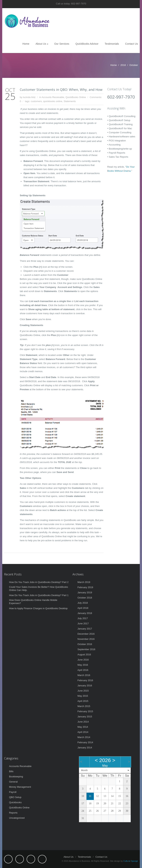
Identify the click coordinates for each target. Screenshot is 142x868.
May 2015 (83, 696)
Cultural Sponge (131, 861)
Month (84, 770)
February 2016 (85, 680)
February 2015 (85, 711)
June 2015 (83, 691)
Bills (11, 771)
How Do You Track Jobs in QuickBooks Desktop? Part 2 (39, 582)
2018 (123, 65)
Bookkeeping (16, 777)
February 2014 (85, 742)
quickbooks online (53, 101)
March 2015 (84, 706)
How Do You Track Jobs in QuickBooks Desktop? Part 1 (39, 595)
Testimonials (112, 44)
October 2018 (85, 598)
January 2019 (85, 592)
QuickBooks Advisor (87, 44)
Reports (13, 813)
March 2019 (84, 582)
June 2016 (83, 660)
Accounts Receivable (53, 97)
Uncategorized (17, 818)
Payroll (13, 792)
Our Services (62, 44)
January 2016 (85, 686)
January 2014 (85, 748)
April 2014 (83, 732)
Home (26, 44)
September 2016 (86, 649)
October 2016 (85, 644)
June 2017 (83, 623)
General (13, 782)
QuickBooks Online (76, 97)
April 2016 (83, 670)
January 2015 (85, 717)
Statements (70, 101)
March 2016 (84, 675)
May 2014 (83, 727)
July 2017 (83, 618)
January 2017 (85, 629)
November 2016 (86, 639)
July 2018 (83, 603)
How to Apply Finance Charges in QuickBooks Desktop (38, 608)
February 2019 (85, 587)
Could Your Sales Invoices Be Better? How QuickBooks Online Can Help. (39, 589)
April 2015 (83, 701)
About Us (41, 44)
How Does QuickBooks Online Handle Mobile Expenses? (33, 602)
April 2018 (83, 608)
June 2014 (83, 722)
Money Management (20, 787)
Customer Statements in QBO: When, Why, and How (61, 90)
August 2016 (84, 655)
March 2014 (84, 737)
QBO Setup (15, 797)
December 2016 (86, 634)
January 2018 (85, 613)
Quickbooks (15, 802)
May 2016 (83, 665)
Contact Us (132, 44)
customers (36, 101)
